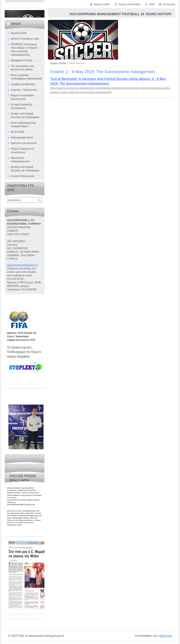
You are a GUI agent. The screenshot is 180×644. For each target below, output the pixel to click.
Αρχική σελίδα (102, 4)
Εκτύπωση (169, 4)
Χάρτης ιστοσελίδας (130, 4)
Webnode (165, 636)
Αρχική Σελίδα (58, 63)
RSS (152, 4)
